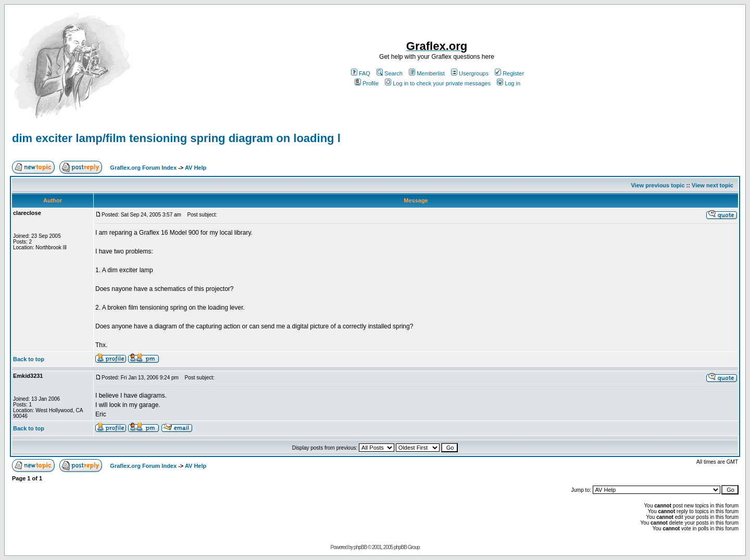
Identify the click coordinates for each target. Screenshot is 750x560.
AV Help (196, 168)
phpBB (360, 547)
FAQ (361, 73)
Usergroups (470, 73)
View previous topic (658, 185)
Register (509, 73)
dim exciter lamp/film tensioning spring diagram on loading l (176, 138)
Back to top (29, 359)
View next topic (712, 185)
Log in (509, 83)
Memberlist (427, 73)
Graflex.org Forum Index (143, 168)
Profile (367, 83)
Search (390, 73)
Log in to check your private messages (438, 83)
